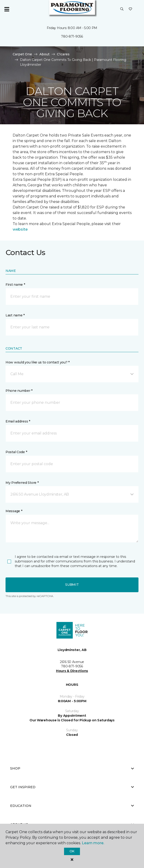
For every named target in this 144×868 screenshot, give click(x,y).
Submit (72, 585)
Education (72, 806)
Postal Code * (16, 452)
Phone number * (19, 391)
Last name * (15, 315)
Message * (14, 511)
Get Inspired (72, 787)
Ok (72, 851)
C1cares (63, 54)
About (44, 54)
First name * (15, 285)
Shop (72, 768)
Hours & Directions (72, 671)
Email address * (18, 421)
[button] (122, 9)
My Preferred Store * (22, 483)
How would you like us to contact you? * (38, 362)
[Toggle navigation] (7, 9)
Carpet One (22, 54)
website (20, 229)
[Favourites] (130, 9)
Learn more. (93, 843)
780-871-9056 (72, 36)
